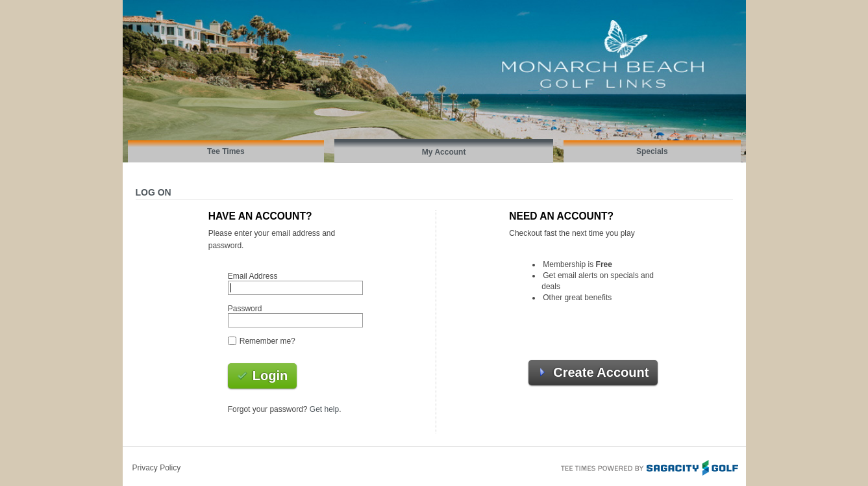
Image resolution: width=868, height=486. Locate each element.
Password (245, 309)
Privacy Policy (157, 468)
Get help (324, 409)
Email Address (253, 276)
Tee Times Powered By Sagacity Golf (649, 467)
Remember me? (267, 341)
